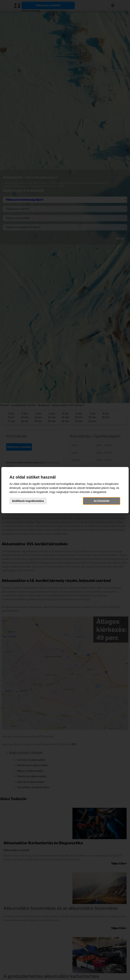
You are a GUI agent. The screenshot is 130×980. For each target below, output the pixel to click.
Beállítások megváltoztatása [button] (28, 501)
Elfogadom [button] (101, 501)
